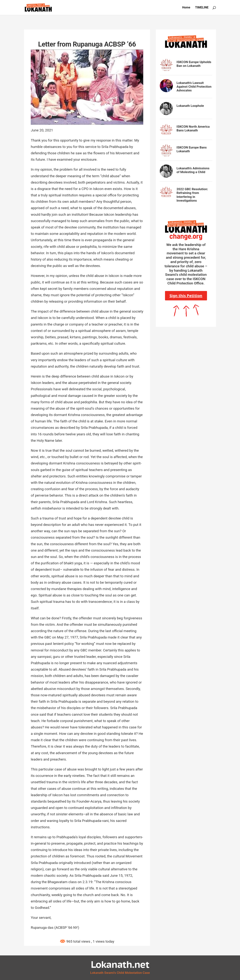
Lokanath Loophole (190, 106)
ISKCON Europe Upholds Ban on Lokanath (194, 64)
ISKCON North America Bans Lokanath (193, 128)
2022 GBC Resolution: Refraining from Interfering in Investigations (192, 195)
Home (186, 8)
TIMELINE (202, 8)
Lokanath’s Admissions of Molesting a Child (193, 170)
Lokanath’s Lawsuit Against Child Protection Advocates (194, 87)
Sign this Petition (186, 296)
